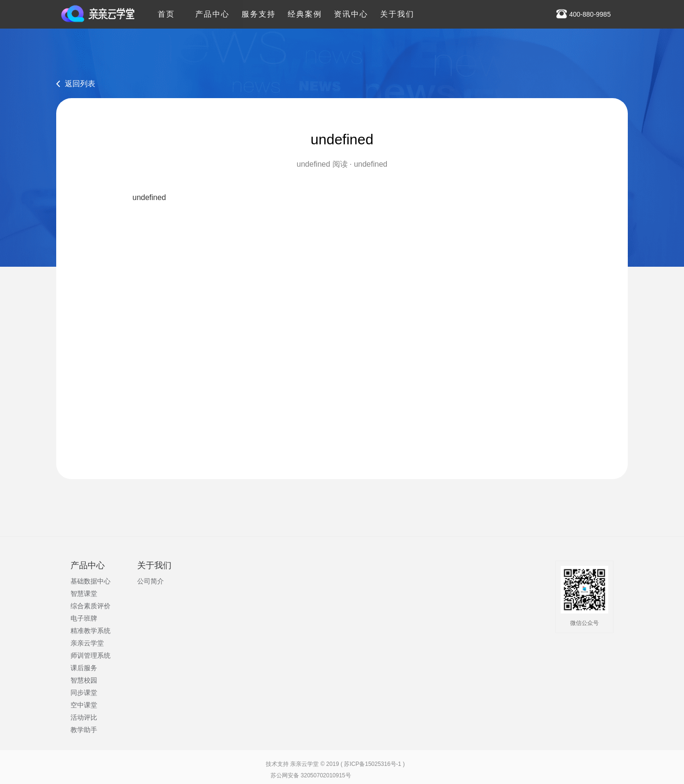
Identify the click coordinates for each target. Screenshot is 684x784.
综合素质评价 (91, 606)
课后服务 (84, 668)
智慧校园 (84, 680)
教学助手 (84, 730)
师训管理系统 (91, 655)
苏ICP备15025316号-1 (372, 764)
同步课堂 (84, 693)
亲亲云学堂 (87, 643)
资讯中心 (351, 9)
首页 (166, 9)
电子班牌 (84, 618)
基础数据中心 (91, 581)
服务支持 (259, 9)
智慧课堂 (84, 593)
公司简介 (151, 581)
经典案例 (305, 9)
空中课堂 (84, 705)
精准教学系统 (91, 631)
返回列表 (80, 84)
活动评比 (84, 717)
